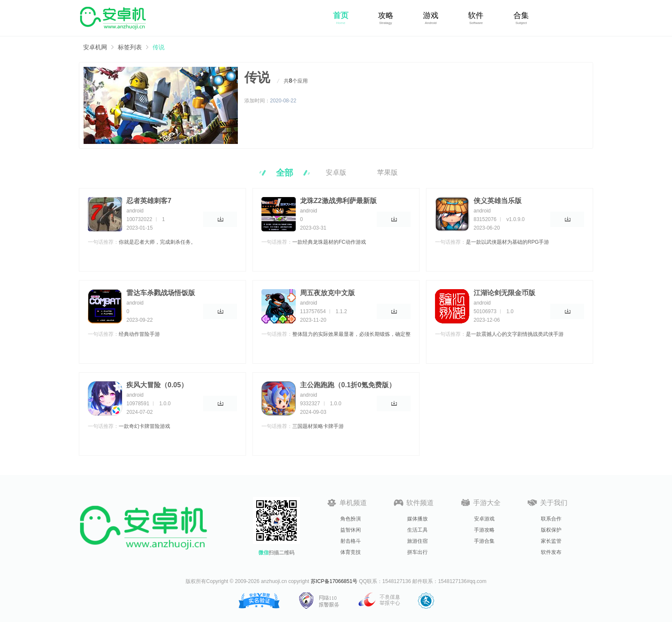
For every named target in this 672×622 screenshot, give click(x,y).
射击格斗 (351, 541)
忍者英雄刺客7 (149, 201)
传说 (159, 47)
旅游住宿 (417, 541)
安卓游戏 (484, 519)
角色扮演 (351, 519)
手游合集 (484, 541)
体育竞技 (351, 552)
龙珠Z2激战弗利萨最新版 (338, 201)
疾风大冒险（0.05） (157, 385)
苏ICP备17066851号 (334, 581)
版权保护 (551, 530)
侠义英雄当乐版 (498, 201)
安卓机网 (95, 47)
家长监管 (551, 541)
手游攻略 (484, 530)
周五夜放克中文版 (327, 293)
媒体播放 (417, 519)
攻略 (386, 15)
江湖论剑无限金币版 (504, 293)
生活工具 (417, 530)
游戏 (431, 15)
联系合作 (551, 519)
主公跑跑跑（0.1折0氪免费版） (348, 385)
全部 (285, 173)
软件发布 (551, 552)
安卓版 (336, 172)
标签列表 (130, 47)
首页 (341, 15)
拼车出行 (417, 552)
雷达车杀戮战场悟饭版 (161, 293)
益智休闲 (351, 530)
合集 (521, 15)
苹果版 (387, 172)
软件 (476, 15)
